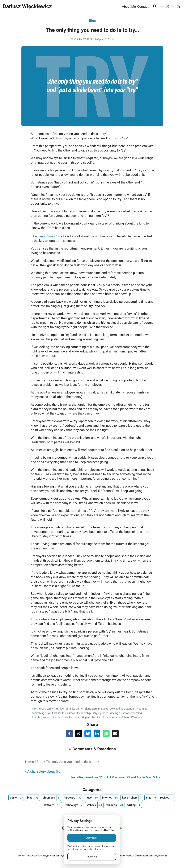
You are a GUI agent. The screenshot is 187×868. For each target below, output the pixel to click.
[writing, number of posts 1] (134, 805)
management (112, 717)
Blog (92, 21)
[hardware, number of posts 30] (73, 798)
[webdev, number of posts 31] (94, 805)
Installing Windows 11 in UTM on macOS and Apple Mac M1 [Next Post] (114, 777)
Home (29, 762)
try (35, 709)
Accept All (92, 838)
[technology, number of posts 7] (73, 805)
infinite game (75, 709)
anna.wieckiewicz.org (36, 856)
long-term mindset (97, 709)
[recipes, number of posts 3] (167, 798)
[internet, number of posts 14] (110, 798)
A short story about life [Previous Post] (44, 771)
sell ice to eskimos (64, 713)
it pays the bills (92, 717)
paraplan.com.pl (55, 856)
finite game (73, 717)
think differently (133, 717)
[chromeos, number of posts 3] (51, 798)
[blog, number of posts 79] (33, 798)
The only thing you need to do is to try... (74, 762)
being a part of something (127, 713)
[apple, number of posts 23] (16, 798)
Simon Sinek (46, 236)
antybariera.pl (160, 856)
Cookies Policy (107, 830)
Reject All (92, 857)
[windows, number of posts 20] (115, 805)
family (37, 717)
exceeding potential (123, 709)
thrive (60, 709)
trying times (101, 713)
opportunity (47, 709)
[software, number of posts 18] (52, 805)
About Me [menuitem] (129, 7)
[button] (155, 7)
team (47, 717)
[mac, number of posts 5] (151, 798)
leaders (58, 717)
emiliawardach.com (144, 856)
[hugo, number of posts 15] (92, 798)
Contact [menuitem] (143, 7)
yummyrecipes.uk (126, 856)
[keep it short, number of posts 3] (132, 798)
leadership (85, 713)
